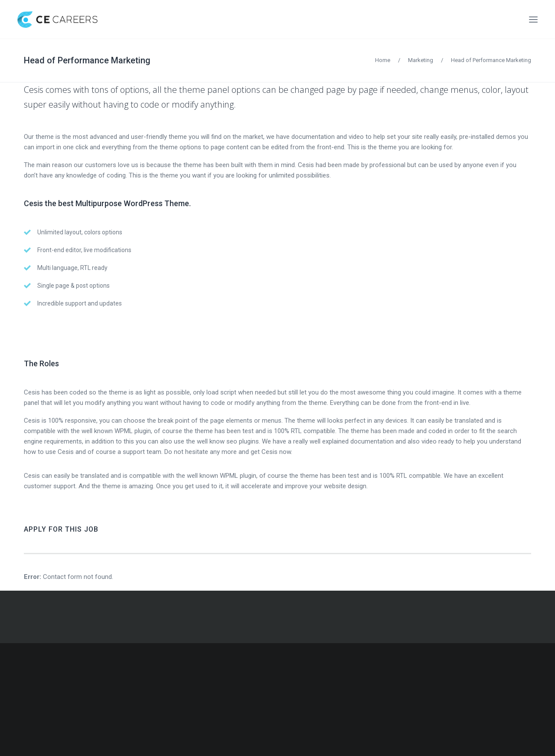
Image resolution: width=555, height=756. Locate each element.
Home (383, 60)
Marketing (421, 60)
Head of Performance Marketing (87, 60)
